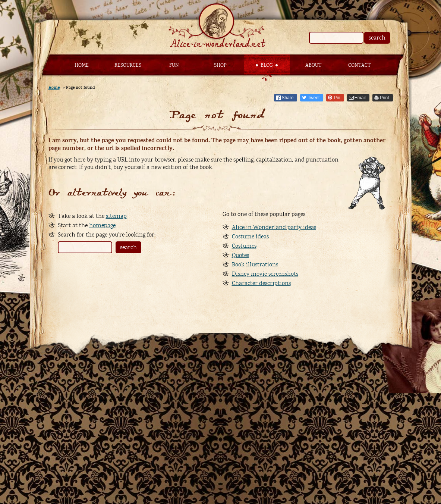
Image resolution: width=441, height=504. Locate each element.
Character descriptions (261, 283)
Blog (267, 65)
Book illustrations (255, 264)
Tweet (314, 98)
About (313, 65)
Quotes (240, 255)
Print (385, 98)
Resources (128, 65)
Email (360, 98)
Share (287, 98)
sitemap (116, 216)
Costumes (244, 246)
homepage (102, 225)
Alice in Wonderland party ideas (274, 227)
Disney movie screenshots (265, 274)
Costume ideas (250, 237)
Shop (220, 65)
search (377, 38)
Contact (359, 65)
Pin (337, 98)
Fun (174, 65)
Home (82, 65)
